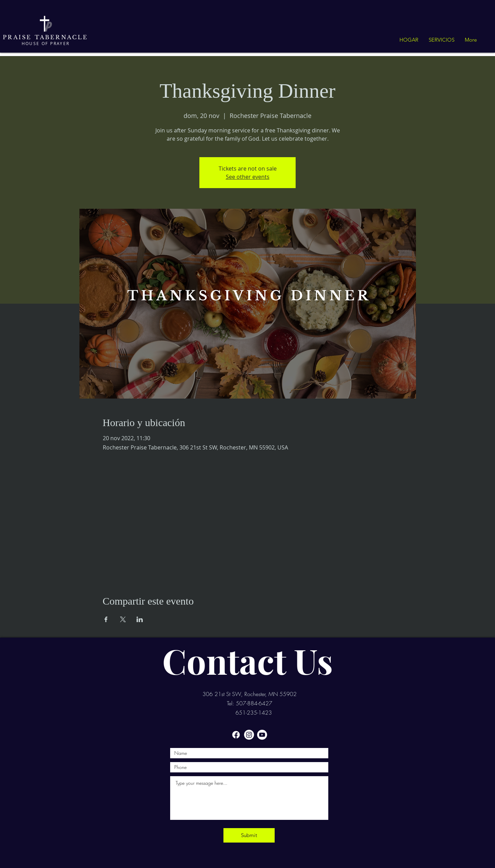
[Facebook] (236, 735)
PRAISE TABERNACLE (45, 37)
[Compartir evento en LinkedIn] (140, 619)
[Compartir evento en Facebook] (106, 619)
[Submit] (249, 835)
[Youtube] (262, 735)
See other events (248, 177)
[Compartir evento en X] (123, 619)
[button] (442, 40)
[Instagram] (249, 735)
